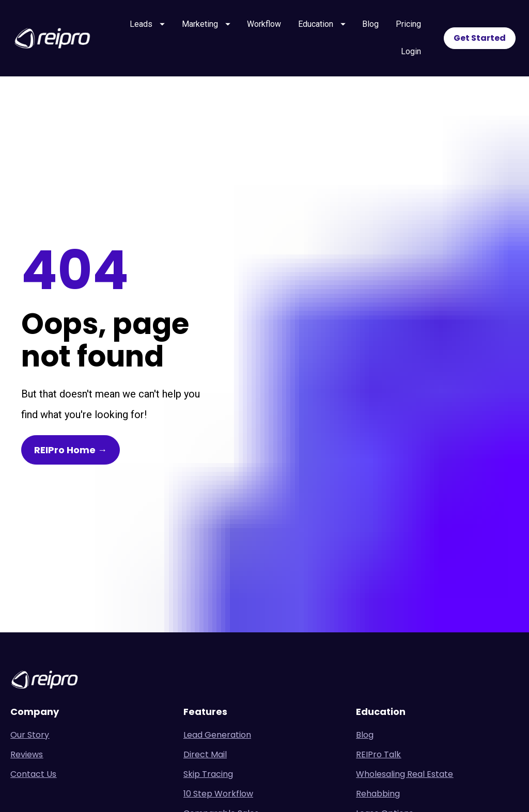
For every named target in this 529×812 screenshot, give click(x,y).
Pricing (408, 24)
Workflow (264, 24)
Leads (147, 24)
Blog (370, 24)
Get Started (480, 38)
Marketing (206, 24)
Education (322, 24)
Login (411, 51)
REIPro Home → (71, 403)
